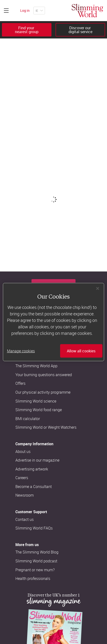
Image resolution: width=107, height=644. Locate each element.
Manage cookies (21, 351)
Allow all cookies (81, 351)
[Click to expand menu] (6, 11)
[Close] (98, 288)
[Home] (87, 11)
